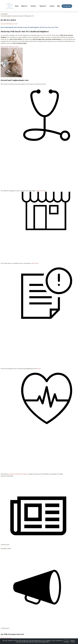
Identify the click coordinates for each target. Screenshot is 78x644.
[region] (12, 62)
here (39, 369)
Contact (52, 6)
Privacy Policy (73, 641)
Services (33, 6)
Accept (66, 641)
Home (17, 6)
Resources (43, 6)
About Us (24, 6)
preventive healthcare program (18, 474)
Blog (59, 6)
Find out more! (41, 191)
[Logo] (10, 6)
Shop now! (35, 263)
